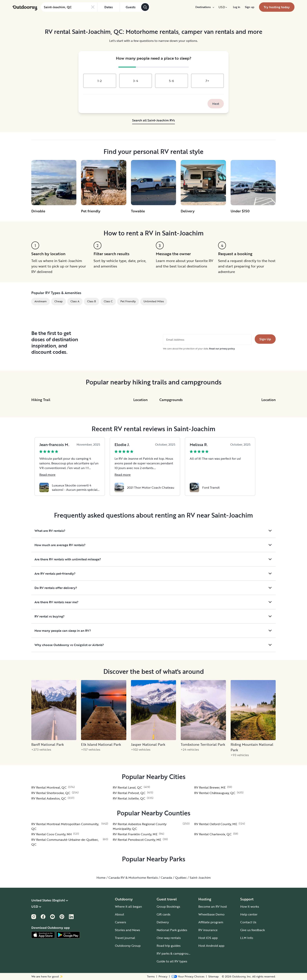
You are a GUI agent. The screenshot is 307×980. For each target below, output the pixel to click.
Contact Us (248, 922)
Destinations (205, 7)
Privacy (163, 976)
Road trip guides (169, 946)
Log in (237, 7)
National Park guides (172, 930)
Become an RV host (213, 906)
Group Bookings (168, 906)
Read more (47, 475)
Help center (249, 914)
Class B (92, 301)
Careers (121, 922)
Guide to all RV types (172, 961)
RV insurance (208, 930)
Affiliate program (211, 922)
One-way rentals (169, 938)
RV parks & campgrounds (175, 953)
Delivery (163, 922)
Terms (151, 976)
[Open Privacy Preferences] (188, 976)
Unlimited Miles (154, 301)
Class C (108, 301)
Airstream (41, 301)
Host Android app (211, 946)
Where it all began (128, 906)
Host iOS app (208, 938)
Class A (75, 301)
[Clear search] (93, 7)
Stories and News (127, 930)
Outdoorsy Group (128, 946)
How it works (250, 906)
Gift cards (163, 914)
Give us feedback (253, 930)
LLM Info (247, 938)
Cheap (59, 301)
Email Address (175, 340)
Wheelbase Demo (211, 914)
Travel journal (125, 938)
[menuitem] (205, 7)
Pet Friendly (128, 301)
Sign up (250, 7)
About (120, 914)
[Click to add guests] (130, 7)
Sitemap (214, 976)
